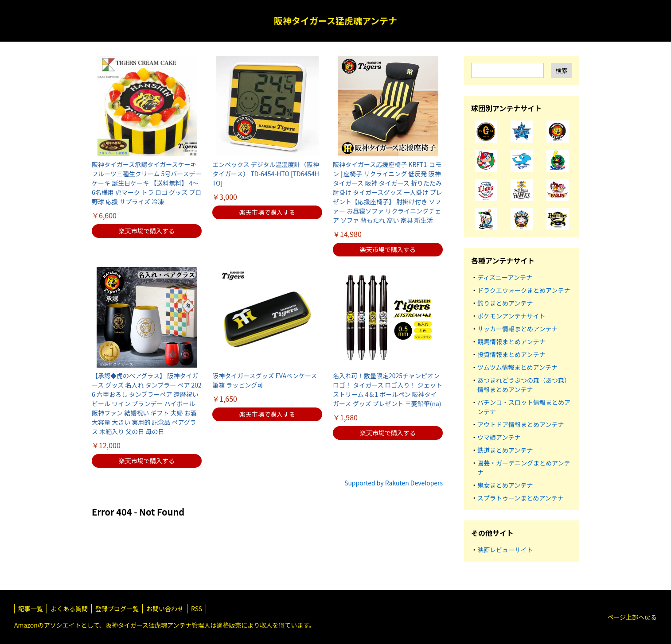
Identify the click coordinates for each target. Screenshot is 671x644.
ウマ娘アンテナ (499, 437)
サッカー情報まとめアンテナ (517, 329)
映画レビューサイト (505, 550)
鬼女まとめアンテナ (505, 485)
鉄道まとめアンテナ (505, 450)
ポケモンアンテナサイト (511, 316)
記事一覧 (31, 609)
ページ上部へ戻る (632, 617)
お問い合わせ (165, 609)
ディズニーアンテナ (505, 277)
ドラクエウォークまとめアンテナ (524, 290)
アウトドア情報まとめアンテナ (521, 424)
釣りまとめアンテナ (505, 303)
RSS (197, 609)
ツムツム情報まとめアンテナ (517, 367)
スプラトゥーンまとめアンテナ (521, 498)
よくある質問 (69, 609)
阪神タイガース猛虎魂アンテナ (335, 21)
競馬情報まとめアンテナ (511, 341)
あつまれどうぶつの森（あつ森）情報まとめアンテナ (524, 385)
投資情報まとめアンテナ (511, 354)
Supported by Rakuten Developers (394, 483)
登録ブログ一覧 (117, 609)
